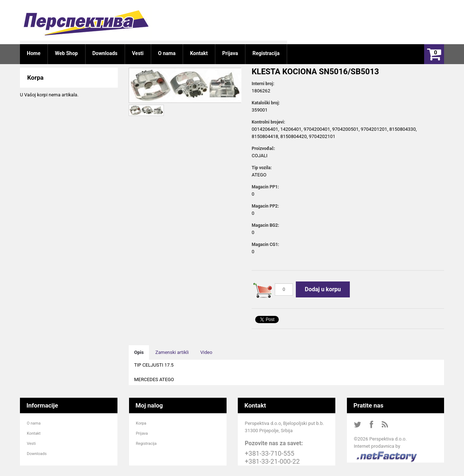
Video (206, 352)
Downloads (37, 454)
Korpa (141, 423)
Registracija (146, 444)
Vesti (31, 444)
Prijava (142, 433)
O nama (34, 423)
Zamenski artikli (172, 352)
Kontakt (34, 433)
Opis (139, 352)
